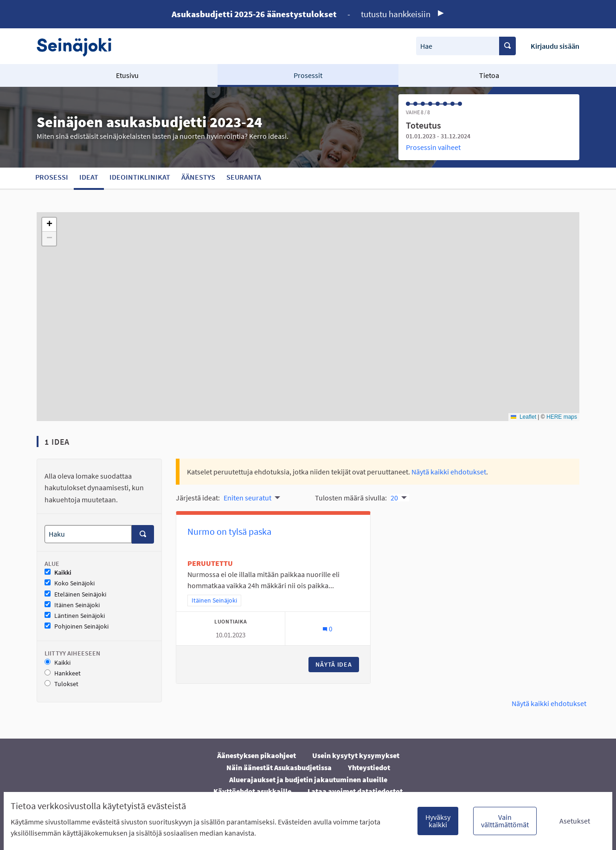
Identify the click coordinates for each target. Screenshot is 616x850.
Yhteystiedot (369, 767)
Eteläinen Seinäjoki (75, 594)
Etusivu (127, 75)
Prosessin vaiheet (433, 147)
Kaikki (58, 573)
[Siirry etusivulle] (79, 46)
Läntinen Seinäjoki (75, 616)
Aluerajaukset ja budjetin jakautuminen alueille (308, 779)
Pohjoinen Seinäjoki (77, 626)
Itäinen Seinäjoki (72, 605)
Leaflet (523, 417)
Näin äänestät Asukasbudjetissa (279, 767)
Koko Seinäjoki (70, 583)
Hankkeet (63, 673)
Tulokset (61, 684)
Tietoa (489, 75)
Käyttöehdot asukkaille (252, 791)
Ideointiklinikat (140, 177)
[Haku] (88, 534)
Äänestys (198, 177)
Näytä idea (337, 664)
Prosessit (308, 75)
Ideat (89, 177)
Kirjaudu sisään (555, 46)
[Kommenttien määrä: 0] (327, 629)
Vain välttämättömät (505, 821)
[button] (49, 225)
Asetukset (575, 821)
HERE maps (562, 417)
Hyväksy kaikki (438, 821)
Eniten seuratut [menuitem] (247, 498)
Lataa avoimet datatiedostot (355, 791)
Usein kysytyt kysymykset (356, 755)
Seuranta (244, 177)
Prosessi (52, 177)
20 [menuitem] (394, 498)
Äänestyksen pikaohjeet (257, 755)
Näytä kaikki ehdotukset (449, 472)
